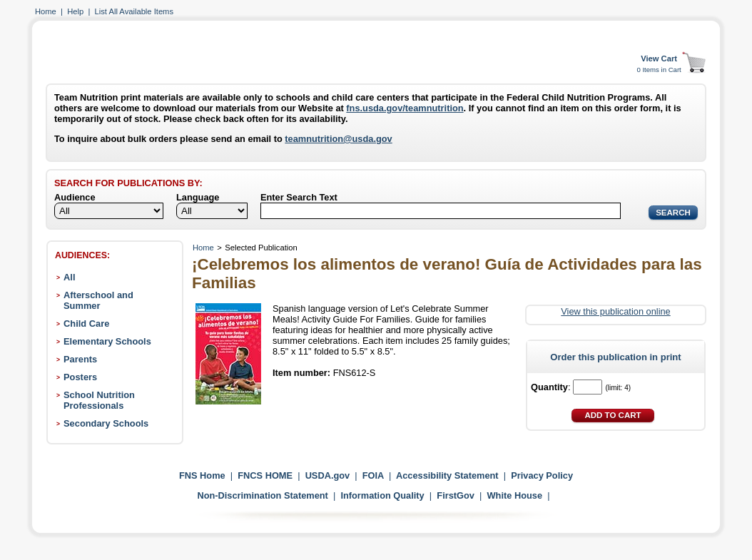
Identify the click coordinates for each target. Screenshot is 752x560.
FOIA (373, 475)
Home (46, 11)
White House (515, 495)
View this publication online (615, 311)
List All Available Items (134, 11)
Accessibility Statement (447, 475)
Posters (80, 377)
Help (75, 11)
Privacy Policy (542, 475)
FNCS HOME (265, 475)
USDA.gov (328, 475)
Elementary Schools (107, 341)
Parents (80, 359)
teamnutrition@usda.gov (338, 139)
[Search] (441, 211)
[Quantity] (588, 387)
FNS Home (202, 475)
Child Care (86, 324)
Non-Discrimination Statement (262, 495)
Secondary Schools (106, 423)
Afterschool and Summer (98, 300)
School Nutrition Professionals (99, 400)
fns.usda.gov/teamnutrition (405, 108)
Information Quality (382, 495)
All (69, 277)
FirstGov (456, 495)
